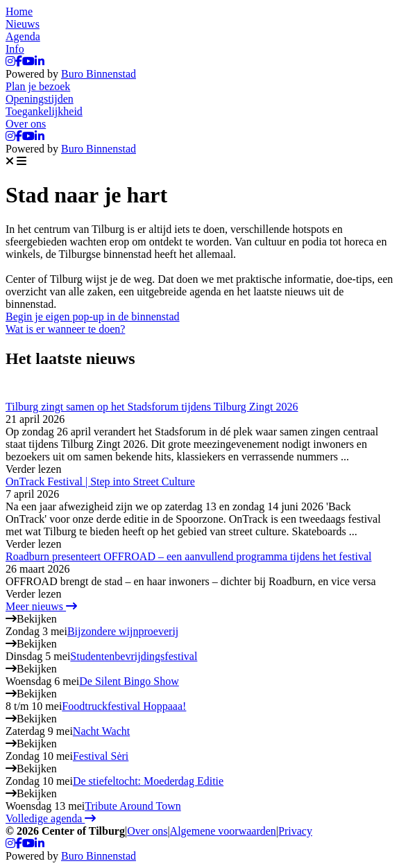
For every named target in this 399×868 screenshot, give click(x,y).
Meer (41, 606)
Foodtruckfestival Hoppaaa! (124, 706)
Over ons (147, 831)
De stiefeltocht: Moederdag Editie (148, 781)
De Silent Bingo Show (129, 681)
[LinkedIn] (40, 61)
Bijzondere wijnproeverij (123, 631)
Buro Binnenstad (99, 74)
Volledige (51, 818)
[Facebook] (19, 61)
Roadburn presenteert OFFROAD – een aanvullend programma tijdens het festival (188, 556)
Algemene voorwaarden (223, 831)
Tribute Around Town (133, 806)
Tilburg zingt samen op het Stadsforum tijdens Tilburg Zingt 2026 (152, 407)
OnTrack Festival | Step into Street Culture (100, 481)
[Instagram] (10, 61)
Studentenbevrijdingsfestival (134, 656)
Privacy (295, 831)
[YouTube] (28, 61)
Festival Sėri (101, 756)
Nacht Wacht (101, 731)
